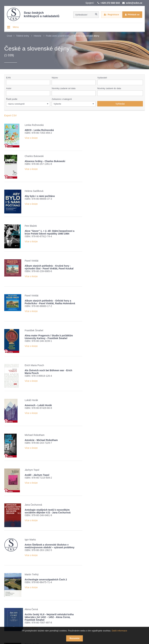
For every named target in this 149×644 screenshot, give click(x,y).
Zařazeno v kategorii (62, 99)
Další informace (119, 631)
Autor (9, 88)
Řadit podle (12, 99)
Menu (16, 27)
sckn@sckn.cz (134, 3)
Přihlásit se (134, 15)
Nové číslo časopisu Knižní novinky (81, 592)
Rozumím (75, 638)
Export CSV (10, 115)
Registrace (113, 15)
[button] (141, 82)
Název (55, 78)
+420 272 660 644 (110, 3)
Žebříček (51, 592)
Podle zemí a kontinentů (58, 36)
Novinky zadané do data (109, 88)
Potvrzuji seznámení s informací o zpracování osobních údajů (49, 598)
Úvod (9, 36)
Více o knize (31, 138)
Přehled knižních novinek (26, 592)
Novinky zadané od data (64, 88)
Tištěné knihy (22, 36)
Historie (37, 36)
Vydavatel (102, 78)
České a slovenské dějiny (87, 36)
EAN (8, 78)
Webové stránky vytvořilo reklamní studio (102, 625)
